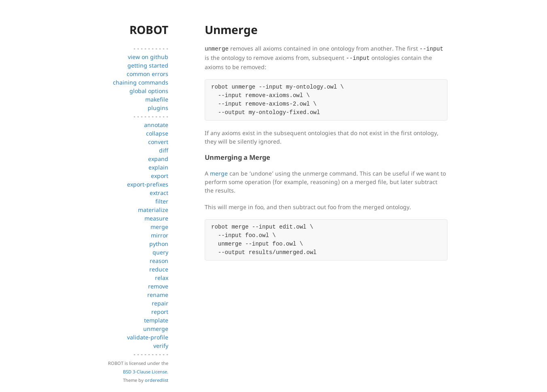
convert (158, 142)
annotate (156, 125)
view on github (148, 57)
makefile (157, 99)
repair (160, 303)
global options (149, 91)
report (160, 312)
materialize (153, 210)
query (160, 252)
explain (158, 167)
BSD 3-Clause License (145, 372)
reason (159, 261)
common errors (147, 74)
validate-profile (148, 337)
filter (162, 201)
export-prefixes (148, 184)
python (159, 244)
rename (158, 295)
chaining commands (141, 82)
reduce (159, 269)
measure (156, 218)
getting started (148, 65)
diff (164, 150)
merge (159, 227)
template (156, 320)
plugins (158, 108)
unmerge (156, 329)
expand (158, 159)
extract (159, 193)
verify (161, 346)
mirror (160, 235)
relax (162, 278)
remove (158, 286)
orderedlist (157, 380)
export (160, 176)
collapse (157, 133)
